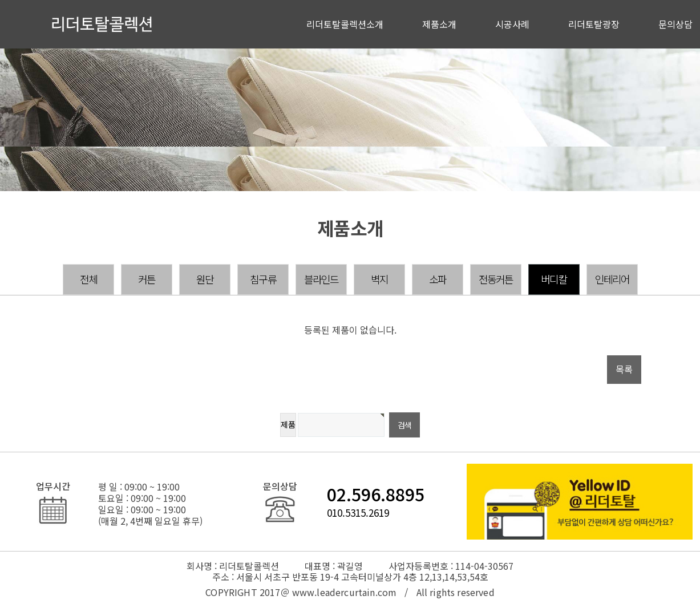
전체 (88, 279)
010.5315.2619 (358, 512)
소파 (438, 279)
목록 (624, 369)
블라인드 (321, 279)
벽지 (379, 279)
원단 (205, 279)
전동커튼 (496, 279)
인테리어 (612, 279)
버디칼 (554, 279)
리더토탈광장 (594, 24)
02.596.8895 (376, 494)
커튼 (147, 279)
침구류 (263, 279)
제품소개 (439, 24)
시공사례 (512, 24)
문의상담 (675, 24)
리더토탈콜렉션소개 (345, 24)
